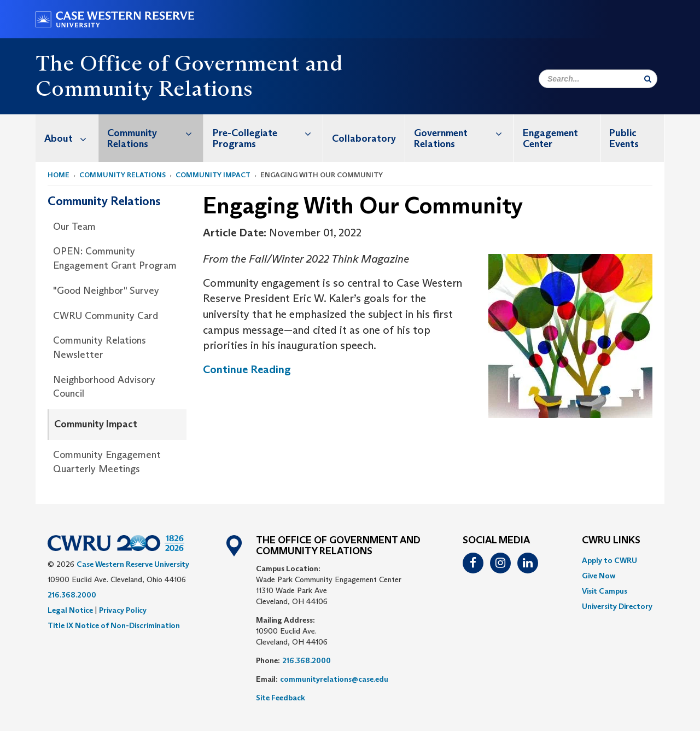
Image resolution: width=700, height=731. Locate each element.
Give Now (599, 576)
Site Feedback (281, 698)
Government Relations (463, 133)
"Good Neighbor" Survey (106, 291)
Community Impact (213, 175)
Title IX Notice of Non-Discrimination (114, 625)
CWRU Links (611, 541)
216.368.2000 (72, 595)
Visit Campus (605, 591)
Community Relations (155, 133)
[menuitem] (67, 138)
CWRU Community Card (106, 316)
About (71, 138)
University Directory (617, 606)
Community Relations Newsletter (100, 347)
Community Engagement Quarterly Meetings (107, 462)
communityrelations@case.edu (334, 679)
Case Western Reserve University (133, 564)
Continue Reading (247, 369)
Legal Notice (70, 610)
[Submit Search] (648, 79)
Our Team (74, 227)
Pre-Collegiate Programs (268, 133)
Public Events (624, 138)
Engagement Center (550, 138)
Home (59, 175)
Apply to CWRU (609, 560)
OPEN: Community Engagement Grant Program (115, 258)
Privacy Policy (123, 610)
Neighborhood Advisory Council (104, 387)
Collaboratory (364, 138)
